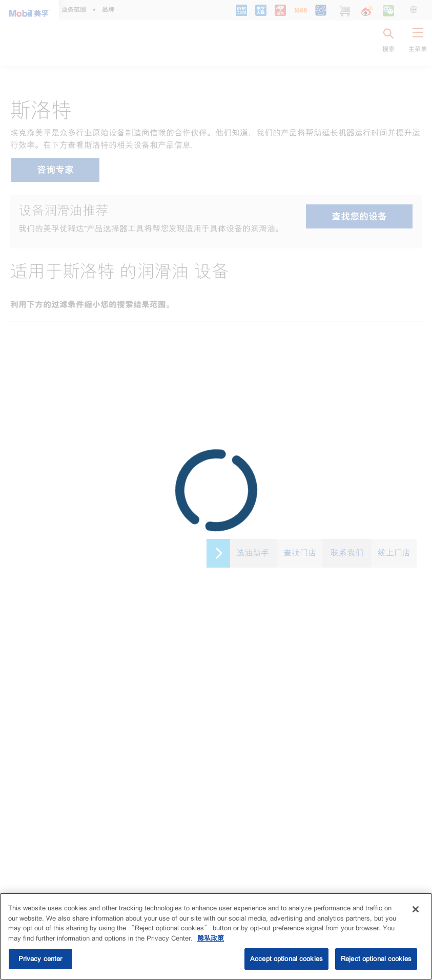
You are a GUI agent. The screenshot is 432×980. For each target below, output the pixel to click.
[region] (216, 936)
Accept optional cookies (286, 959)
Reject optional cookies (376, 959)
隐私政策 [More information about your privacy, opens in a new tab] (211, 938)
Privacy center (40, 959)
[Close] (416, 909)
